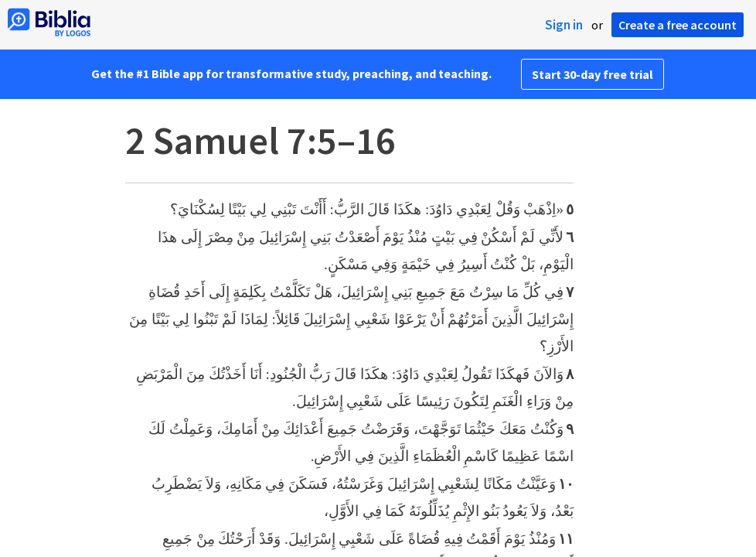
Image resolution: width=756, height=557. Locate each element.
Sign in (564, 25)
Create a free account (678, 25)
